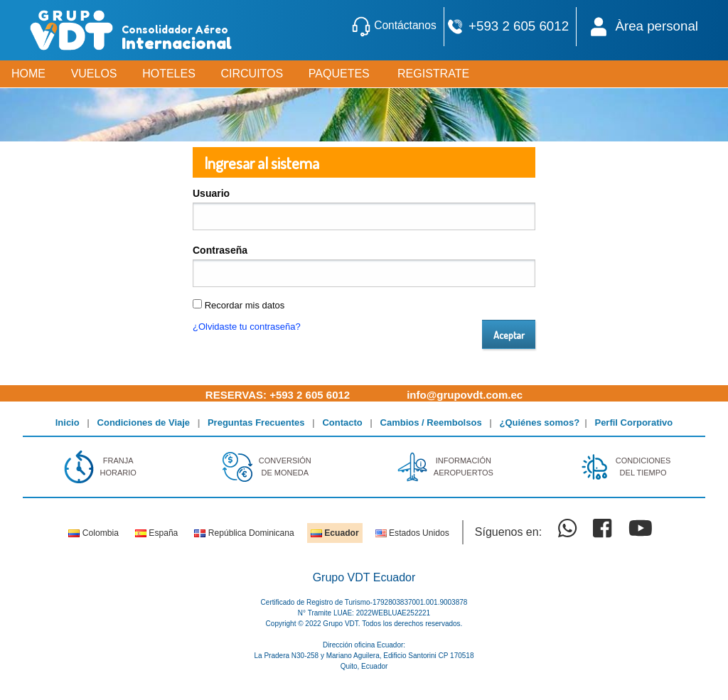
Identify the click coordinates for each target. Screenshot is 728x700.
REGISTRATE (433, 74)
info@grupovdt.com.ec (465, 395)
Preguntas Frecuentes (256, 422)
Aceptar (509, 335)
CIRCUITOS (252, 74)
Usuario (211, 193)
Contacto (342, 422)
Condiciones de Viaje (144, 422)
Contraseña (220, 250)
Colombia (93, 533)
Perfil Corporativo (633, 422)
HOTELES (169, 74)
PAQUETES (339, 74)
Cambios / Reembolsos (431, 422)
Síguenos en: (508, 532)
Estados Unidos (412, 533)
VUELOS (94, 74)
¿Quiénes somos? (540, 422)
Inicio (68, 422)
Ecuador (335, 533)
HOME (28, 74)
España (156, 533)
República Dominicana (244, 533)
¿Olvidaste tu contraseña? (247, 327)
